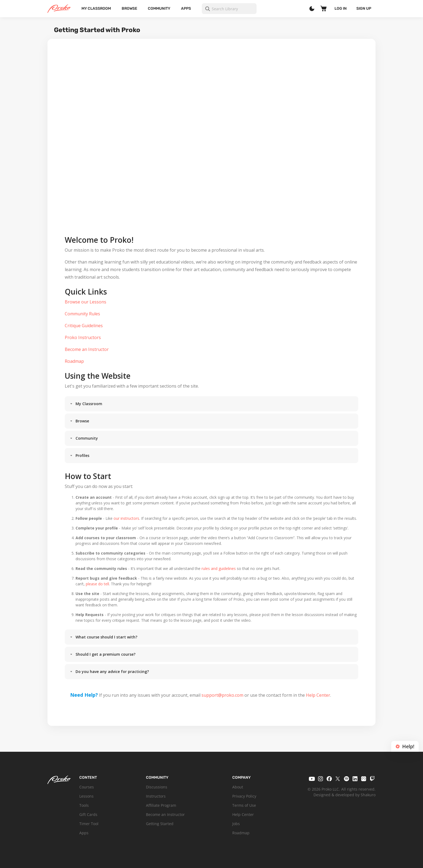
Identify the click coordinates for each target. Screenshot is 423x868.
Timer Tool (89, 824)
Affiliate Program (161, 805)
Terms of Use (244, 805)
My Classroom (96, 8)
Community (159, 8)
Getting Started (160, 824)
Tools (84, 805)
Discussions (157, 787)
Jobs (236, 824)
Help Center (243, 814)
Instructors (156, 796)
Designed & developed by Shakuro (344, 795)
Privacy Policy (244, 796)
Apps (186, 8)
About (238, 787)
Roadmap (241, 833)
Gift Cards (88, 814)
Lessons (86, 796)
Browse (129, 8)
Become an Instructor (165, 814)
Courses (87, 787)
